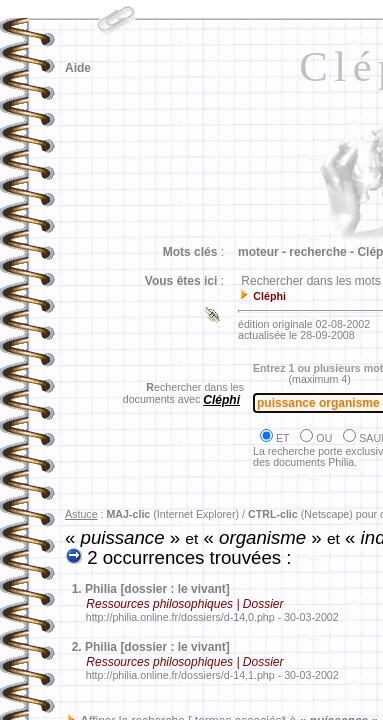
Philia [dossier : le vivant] (157, 589)
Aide (78, 68)
